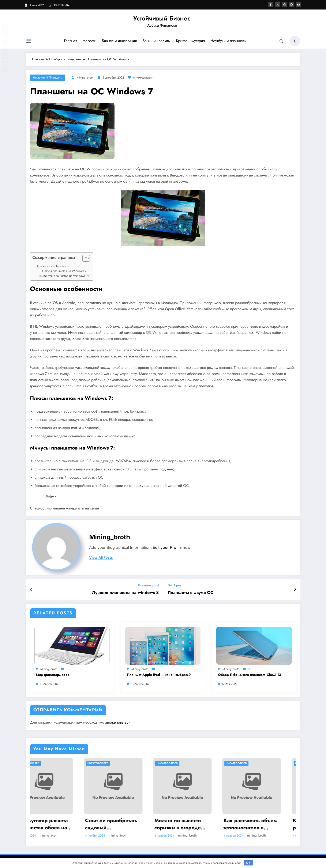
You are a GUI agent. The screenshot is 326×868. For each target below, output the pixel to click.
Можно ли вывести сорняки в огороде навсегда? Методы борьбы (193, 824)
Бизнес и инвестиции (119, 41)
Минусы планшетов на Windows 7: (66, 276)
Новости (89, 41)
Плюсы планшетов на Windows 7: (65, 271)
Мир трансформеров (53, 675)
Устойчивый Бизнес (162, 18)
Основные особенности (52, 266)
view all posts (101, 558)
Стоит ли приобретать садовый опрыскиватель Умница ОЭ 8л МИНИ (127, 824)
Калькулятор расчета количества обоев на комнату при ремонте (57, 824)
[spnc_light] (295, 41)
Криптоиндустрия (190, 41)
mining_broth (85, 77)
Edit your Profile (167, 547)
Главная (70, 41)
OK (248, 863)
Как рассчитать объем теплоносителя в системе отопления (265, 824)
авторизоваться (118, 722)
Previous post (149, 585)
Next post (175, 585)
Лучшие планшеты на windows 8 (125, 593)
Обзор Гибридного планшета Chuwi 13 (250, 675)
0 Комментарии (143, 77)
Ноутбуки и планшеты (228, 41)
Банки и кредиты (156, 41)
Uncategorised (44, 763)
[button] (84, 259)
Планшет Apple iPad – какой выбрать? (159, 675)
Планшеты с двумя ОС (190, 593)
